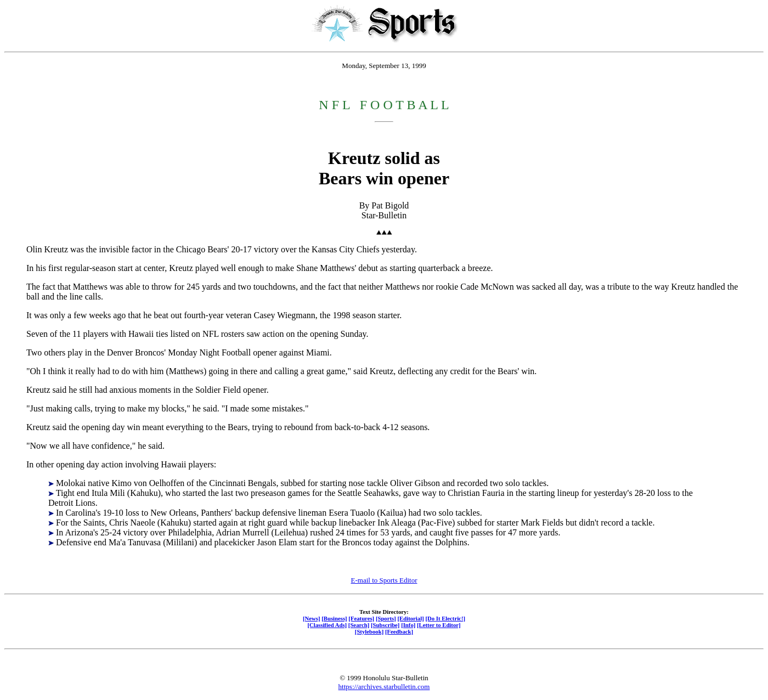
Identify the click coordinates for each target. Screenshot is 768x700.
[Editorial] (410, 618)
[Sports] (386, 618)
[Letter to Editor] (439, 625)
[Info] (408, 625)
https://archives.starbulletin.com (384, 687)
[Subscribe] (385, 625)
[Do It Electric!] (445, 618)
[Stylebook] (369, 631)
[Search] (359, 625)
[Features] (361, 618)
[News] (312, 618)
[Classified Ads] (327, 625)
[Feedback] (399, 631)
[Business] (334, 618)
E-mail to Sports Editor (384, 580)
